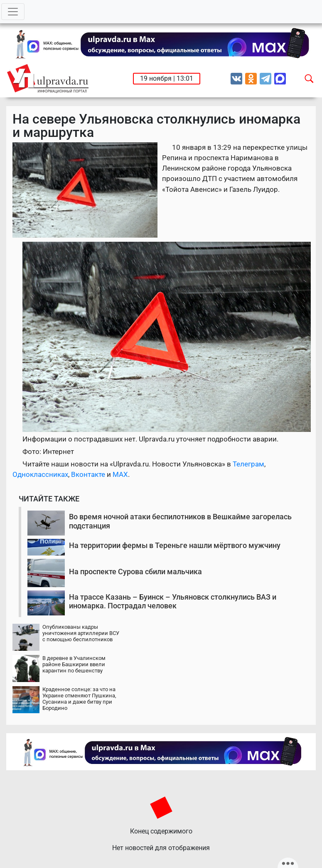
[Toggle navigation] (13, 12)
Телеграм (248, 464)
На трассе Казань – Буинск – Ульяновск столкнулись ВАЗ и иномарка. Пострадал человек (173, 601)
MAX (120, 474)
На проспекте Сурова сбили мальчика (135, 572)
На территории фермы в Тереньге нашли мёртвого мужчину (175, 545)
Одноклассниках (40, 474)
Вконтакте (88, 474)
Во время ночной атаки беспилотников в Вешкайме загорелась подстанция (180, 521)
